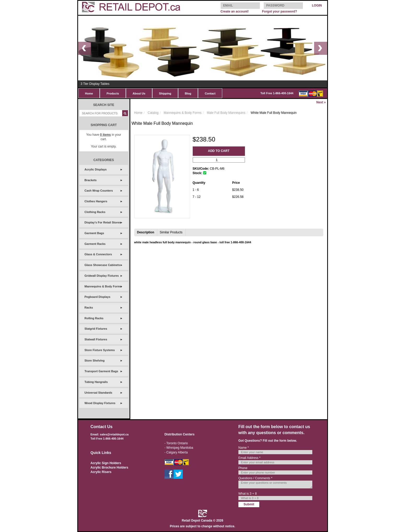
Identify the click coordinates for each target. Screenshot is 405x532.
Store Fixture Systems (100, 350)
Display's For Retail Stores (103, 222)
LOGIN (317, 5)
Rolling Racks (94, 318)
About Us (139, 93)
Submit (249, 504)
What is (248, 494)
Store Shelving (95, 360)
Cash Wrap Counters (99, 191)
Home (89, 93)
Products (113, 93)
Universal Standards (98, 393)
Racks (89, 308)
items (105, 135)
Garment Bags (94, 233)
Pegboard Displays (98, 297)
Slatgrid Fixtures (96, 329)
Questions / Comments (255, 478)
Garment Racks (95, 244)
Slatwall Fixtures (96, 339)
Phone (243, 468)
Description (146, 232)
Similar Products (171, 232)
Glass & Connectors (98, 254)
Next (321, 102)
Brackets (91, 180)
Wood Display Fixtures (100, 403)
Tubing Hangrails (96, 382)
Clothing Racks (95, 212)
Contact (210, 93)
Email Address (250, 458)
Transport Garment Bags (101, 371)
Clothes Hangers (96, 201)
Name (244, 448)
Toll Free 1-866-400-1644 (277, 93)
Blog (188, 93)
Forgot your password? (279, 11)
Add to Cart (219, 151)
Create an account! (235, 11)
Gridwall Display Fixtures (102, 276)
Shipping (165, 93)
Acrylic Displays (96, 169)
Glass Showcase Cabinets (102, 265)
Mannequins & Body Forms (103, 286)
